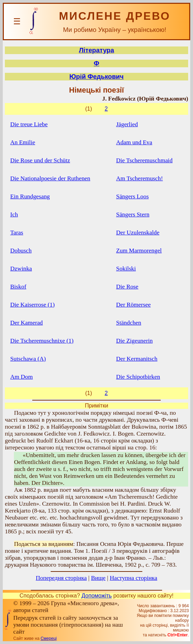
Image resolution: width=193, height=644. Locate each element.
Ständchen (129, 323)
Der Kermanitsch (137, 359)
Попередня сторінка (61, 578)
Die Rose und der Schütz (40, 160)
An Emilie (23, 142)
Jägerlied (127, 124)
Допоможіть (97, 596)
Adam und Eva (134, 142)
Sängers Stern (133, 214)
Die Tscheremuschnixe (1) (42, 341)
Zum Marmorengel (139, 251)
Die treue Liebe (29, 124)
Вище (98, 578)
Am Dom (21, 377)
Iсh (14, 214)
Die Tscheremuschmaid (145, 160)
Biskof (18, 287)
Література (96, 50)
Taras (16, 233)
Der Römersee (134, 305)
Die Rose (127, 287)
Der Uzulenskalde (138, 233)
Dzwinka (21, 269)
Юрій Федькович (96, 76)
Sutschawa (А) (28, 359)
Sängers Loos (133, 196)
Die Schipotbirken (138, 377)
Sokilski (126, 269)
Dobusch (21, 251)
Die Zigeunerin (135, 341)
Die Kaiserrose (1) (32, 305)
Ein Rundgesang (30, 196)
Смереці (49, 638)
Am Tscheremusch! (140, 178)
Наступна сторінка (133, 578)
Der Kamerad (26, 323)
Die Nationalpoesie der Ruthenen (50, 178)
